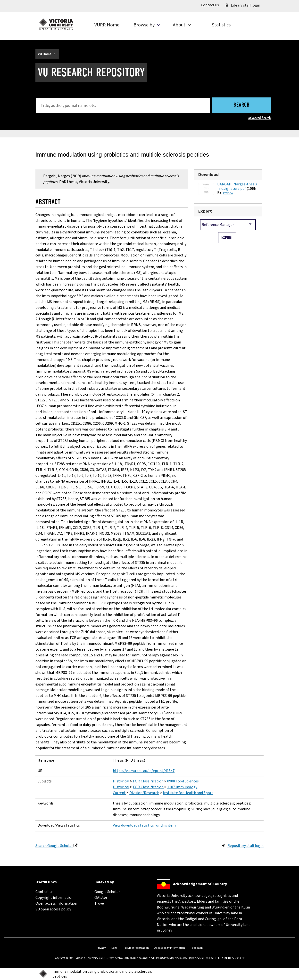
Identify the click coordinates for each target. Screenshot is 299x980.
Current (119, 793)
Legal (115, 948)
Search (242, 105)
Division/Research (144, 793)
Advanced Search (260, 118)
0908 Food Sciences (183, 781)
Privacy (101, 948)
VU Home (45, 54)
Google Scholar (107, 892)
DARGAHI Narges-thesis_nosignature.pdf (237, 186)
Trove (99, 903)
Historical (121, 781)
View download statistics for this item (144, 825)
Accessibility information (170, 948)
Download (208, 175)
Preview (228, 193)
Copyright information (54, 898)
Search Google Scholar (54, 846)
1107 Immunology (182, 787)
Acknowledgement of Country (200, 884)
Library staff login (243, 5)
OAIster (101, 898)
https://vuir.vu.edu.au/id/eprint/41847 (144, 771)
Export (205, 211)
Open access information (56, 903)
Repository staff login (245, 846)
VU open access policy (53, 909)
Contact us (212, 5)
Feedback (197, 948)
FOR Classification (148, 781)
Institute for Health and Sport (188, 793)
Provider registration (136, 948)
